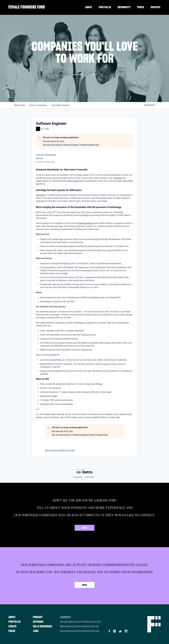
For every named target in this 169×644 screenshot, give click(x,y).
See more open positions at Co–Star (60, 450)
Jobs (36, 631)
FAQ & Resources (43, 626)
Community (124, 7)
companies (38, 105)
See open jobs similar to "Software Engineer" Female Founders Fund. (71, 145)
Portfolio (105, 7)
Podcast (38, 617)
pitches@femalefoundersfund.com (81, 622)
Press (141, 7)
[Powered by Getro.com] (84, 471)
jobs (19, 105)
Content (156, 7)
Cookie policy (89, 477)
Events (13, 626)
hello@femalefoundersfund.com (80, 631)
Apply (85, 528)
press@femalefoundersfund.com (80, 626)
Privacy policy (78, 477)
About (89, 7)
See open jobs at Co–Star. (53, 141)
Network (38, 622)
